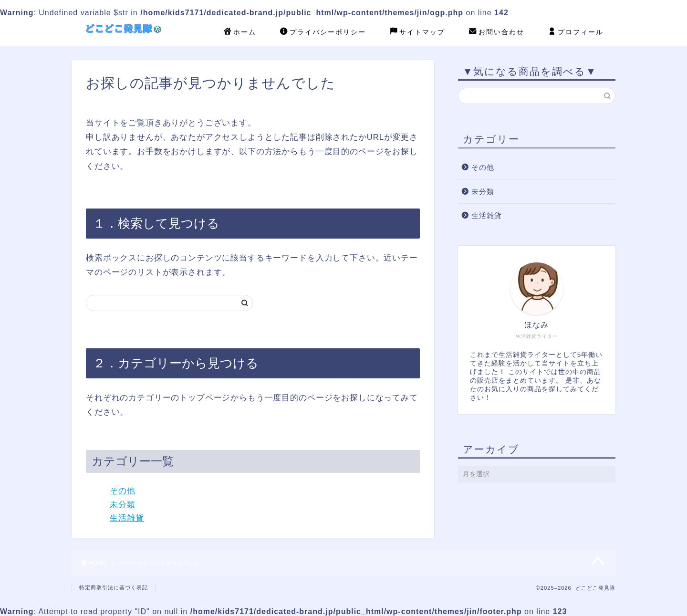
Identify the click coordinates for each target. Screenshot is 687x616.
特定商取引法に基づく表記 (114, 587)
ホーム (240, 32)
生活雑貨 (127, 518)
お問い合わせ (497, 32)
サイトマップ (417, 32)
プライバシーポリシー (323, 32)
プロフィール (576, 32)
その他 (123, 491)
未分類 (123, 505)
